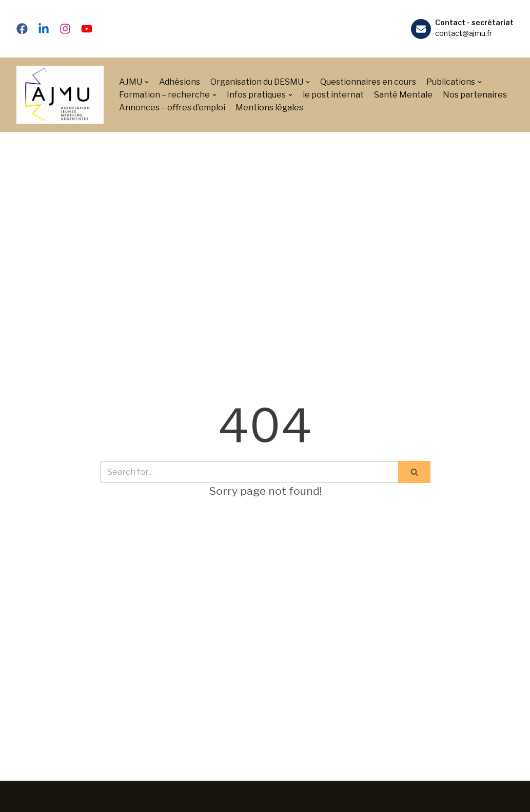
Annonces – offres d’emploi (172, 108)
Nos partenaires (475, 95)
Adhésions (180, 82)
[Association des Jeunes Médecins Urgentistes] (60, 95)
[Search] (249, 472)
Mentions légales (269, 108)
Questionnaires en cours (368, 82)
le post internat (333, 95)
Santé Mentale (403, 95)
